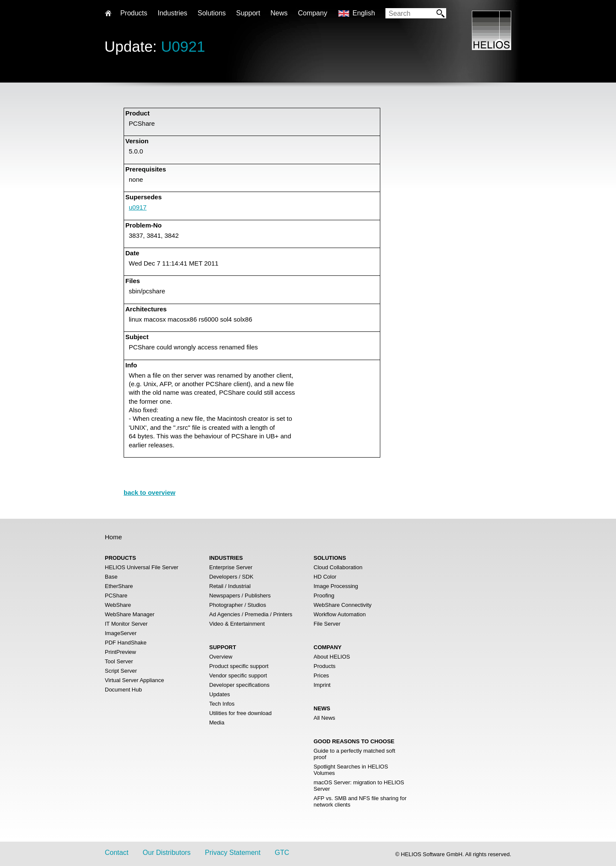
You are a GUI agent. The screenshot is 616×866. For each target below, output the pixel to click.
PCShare (116, 596)
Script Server (121, 671)
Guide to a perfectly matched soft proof (354, 754)
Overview (221, 657)
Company (312, 13)
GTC (282, 853)
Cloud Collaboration (338, 567)
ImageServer (121, 633)
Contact (117, 853)
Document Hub (123, 690)
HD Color (325, 577)
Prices (321, 675)
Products (324, 666)
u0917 (138, 207)
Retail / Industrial (230, 586)
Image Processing (336, 586)
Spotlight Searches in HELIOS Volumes (351, 770)
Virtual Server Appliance (135, 680)
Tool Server (119, 661)
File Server (327, 624)
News (279, 13)
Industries (172, 13)
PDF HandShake (126, 643)
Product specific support (239, 666)
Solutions (212, 13)
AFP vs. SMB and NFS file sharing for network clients (360, 801)
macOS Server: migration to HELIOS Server (359, 786)
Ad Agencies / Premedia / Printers (251, 614)
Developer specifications (239, 685)
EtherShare (119, 586)
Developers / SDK (231, 577)
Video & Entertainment (237, 624)
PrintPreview (120, 652)
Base (111, 577)
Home (113, 537)
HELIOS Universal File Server (142, 567)
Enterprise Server (231, 567)
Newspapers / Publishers (240, 596)
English (364, 13)
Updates (219, 694)
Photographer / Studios (238, 605)
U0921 (183, 46)
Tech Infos (222, 704)
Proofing (324, 596)
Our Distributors (167, 853)
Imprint (322, 685)
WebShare (118, 605)
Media (217, 723)
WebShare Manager (130, 614)
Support (248, 13)
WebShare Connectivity (343, 605)
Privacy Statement (233, 853)
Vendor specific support (238, 675)
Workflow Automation (340, 614)
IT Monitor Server (126, 624)
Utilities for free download (240, 713)
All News (324, 718)
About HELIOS (332, 657)
